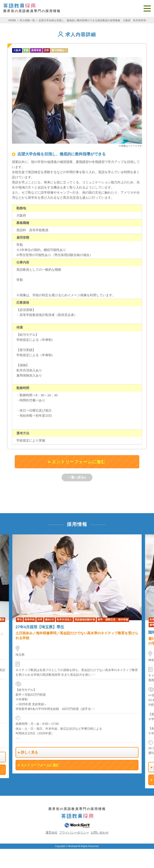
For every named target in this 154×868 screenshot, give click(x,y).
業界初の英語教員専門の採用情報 (32, 8)
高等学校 (36, 50)
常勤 (26, 50)
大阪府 (17, 50)
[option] (77, 654)
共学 (46, 50)
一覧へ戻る (76, 477)
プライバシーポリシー (74, 833)
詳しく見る (29, 752)
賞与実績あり (59, 50)
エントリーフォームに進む (79, 462)
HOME (12, 20)
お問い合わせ (100, 833)
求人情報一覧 (27, 20)
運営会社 (52, 833)
